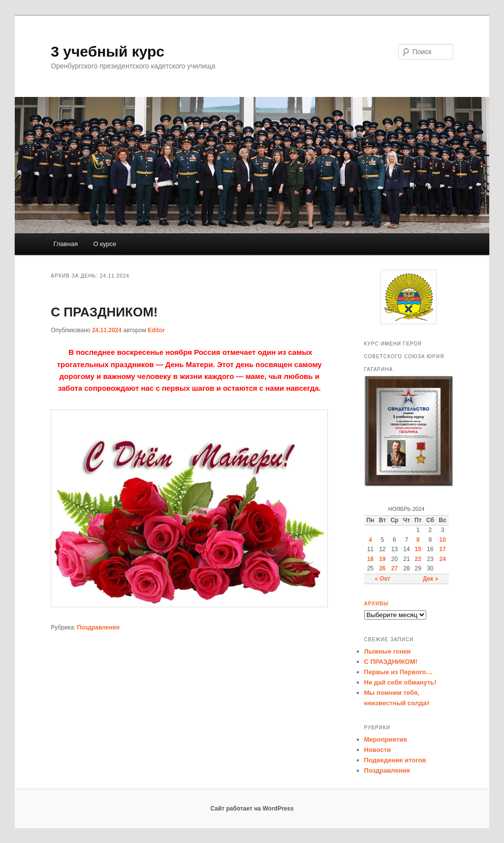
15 (418, 549)
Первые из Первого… (398, 672)
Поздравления (98, 627)
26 (382, 568)
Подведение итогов (395, 760)
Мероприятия (386, 739)
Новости (378, 750)
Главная (65, 244)
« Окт (382, 579)
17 (443, 549)
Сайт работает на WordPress (252, 809)
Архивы (377, 604)
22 (418, 559)
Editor (156, 330)
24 (443, 559)
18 (370, 559)
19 (382, 559)
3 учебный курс (108, 51)
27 (394, 568)
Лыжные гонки (388, 651)
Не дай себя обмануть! (400, 682)
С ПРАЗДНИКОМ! (104, 312)
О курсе (105, 244)
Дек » (430, 579)
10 (443, 540)
